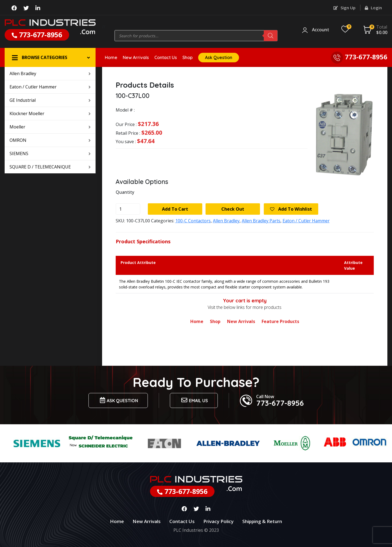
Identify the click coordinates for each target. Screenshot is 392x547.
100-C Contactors (193, 221)
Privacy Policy (218, 521)
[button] (50, 57)
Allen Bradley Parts (261, 221)
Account (321, 30)
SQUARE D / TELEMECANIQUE (50, 167)
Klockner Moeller (50, 113)
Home (111, 57)
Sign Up (344, 8)
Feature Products (280, 321)
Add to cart (175, 209)
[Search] (271, 36)
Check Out (233, 209)
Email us (194, 400)
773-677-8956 (37, 35)
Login (373, 8)
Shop (188, 57)
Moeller (50, 127)
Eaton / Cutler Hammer (50, 87)
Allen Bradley (50, 73)
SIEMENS (50, 153)
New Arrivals (136, 57)
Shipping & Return (262, 521)
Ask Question (219, 57)
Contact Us (166, 57)
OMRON (50, 140)
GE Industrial (50, 100)
